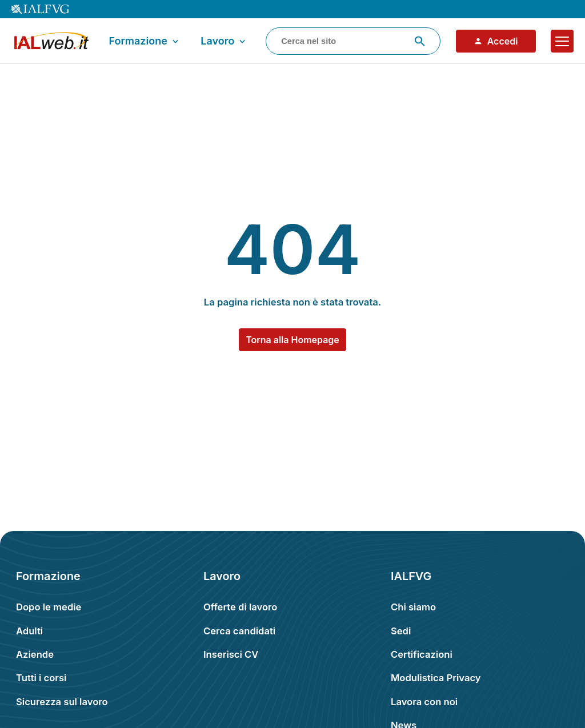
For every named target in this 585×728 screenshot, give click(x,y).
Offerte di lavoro (240, 607)
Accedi (496, 41)
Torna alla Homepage (292, 340)
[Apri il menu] (562, 41)
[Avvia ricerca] (420, 41)
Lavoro (224, 41)
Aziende (35, 654)
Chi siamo (413, 607)
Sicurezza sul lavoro (62, 702)
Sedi (401, 631)
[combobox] (353, 41)
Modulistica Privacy (436, 678)
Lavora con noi (424, 702)
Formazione (145, 41)
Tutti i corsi (41, 678)
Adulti (29, 631)
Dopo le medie (49, 607)
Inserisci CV (231, 654)
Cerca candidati (239, 631)
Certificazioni (422, 654)
